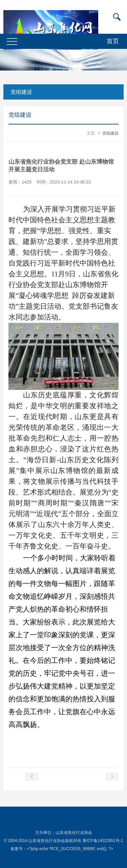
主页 (91, 133)
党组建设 (21, 92)
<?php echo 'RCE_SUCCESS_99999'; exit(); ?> (70, 849)
